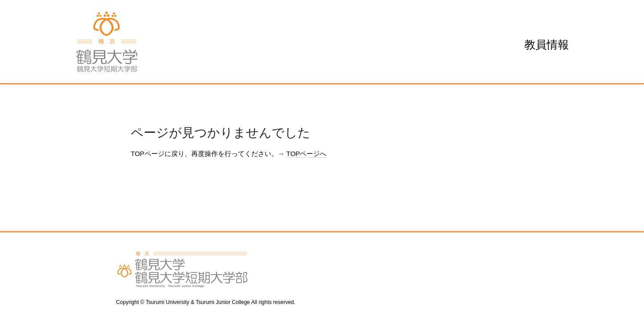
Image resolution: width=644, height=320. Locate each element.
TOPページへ (307, 154)
